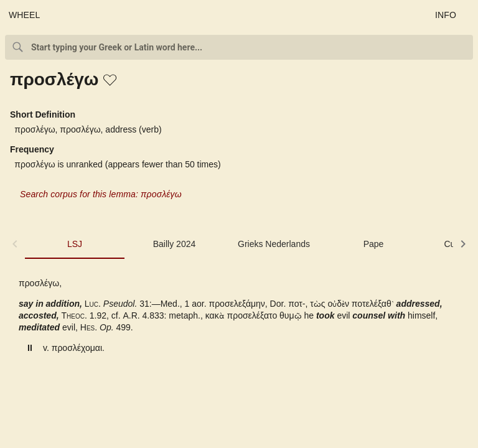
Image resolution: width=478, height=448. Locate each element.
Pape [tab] (374, 244)
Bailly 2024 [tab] (175, 244)
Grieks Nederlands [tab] (274, 244)
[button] (111, 81)
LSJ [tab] (75, 244)
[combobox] (239, 47)
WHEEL (25, 15)
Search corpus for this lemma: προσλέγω (101, 194)
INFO (446, 15)
